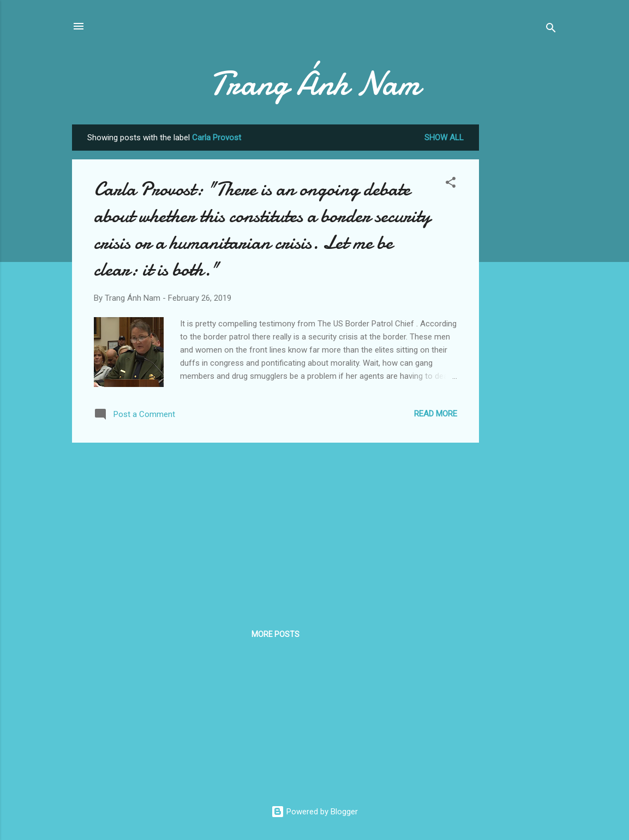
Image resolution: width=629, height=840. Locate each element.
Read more (436, 414)
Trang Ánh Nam (315, 84)
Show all (444, 138)
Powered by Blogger (315, 812)
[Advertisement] (523, 288)
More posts (275, 634)
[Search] (551, 30)
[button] (451, 184)
